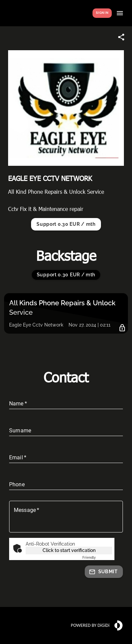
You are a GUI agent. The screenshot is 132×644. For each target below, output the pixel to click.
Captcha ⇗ (97, 558)
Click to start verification (69, 550)
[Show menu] (120, 13)
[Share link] (121, 37)
